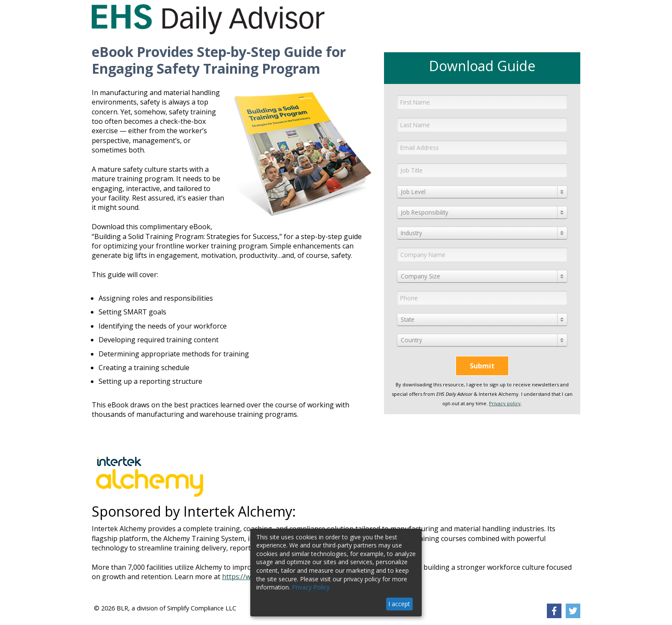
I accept (399, 604)
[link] (554, 611)
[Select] (482, 192)
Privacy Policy (311, 587)
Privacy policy (505, 403)
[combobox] (482, 192)
